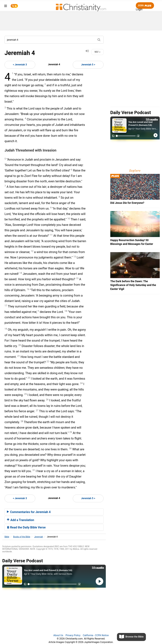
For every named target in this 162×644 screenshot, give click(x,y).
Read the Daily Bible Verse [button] (26, 527)
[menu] (6, 6)
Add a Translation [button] (21, 520)
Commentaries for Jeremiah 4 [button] (29, 512)
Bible (7, 537)
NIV (98, 52)
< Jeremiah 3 (20, 65)
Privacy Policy (73, 635)
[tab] (54, 512)
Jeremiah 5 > (88, 65)
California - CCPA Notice (96, 635)
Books (22, 537)
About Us (58, 635)
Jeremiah (39, 537)
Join (145, 6)
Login (139, 9)
